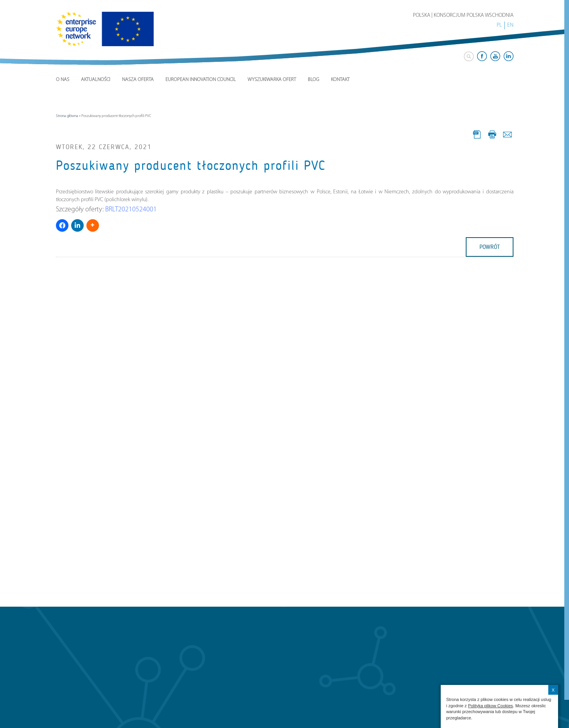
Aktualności (96, 80)
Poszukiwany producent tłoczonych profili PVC (191, 166)
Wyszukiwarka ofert (272, 80)
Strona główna (67, 116)
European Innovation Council (201, 80)
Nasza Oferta (138, 80)
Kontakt (340, 80)
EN (510, 25)
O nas (63, 80)
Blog (313, 80)
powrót (490, 247)
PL (499, 25)
